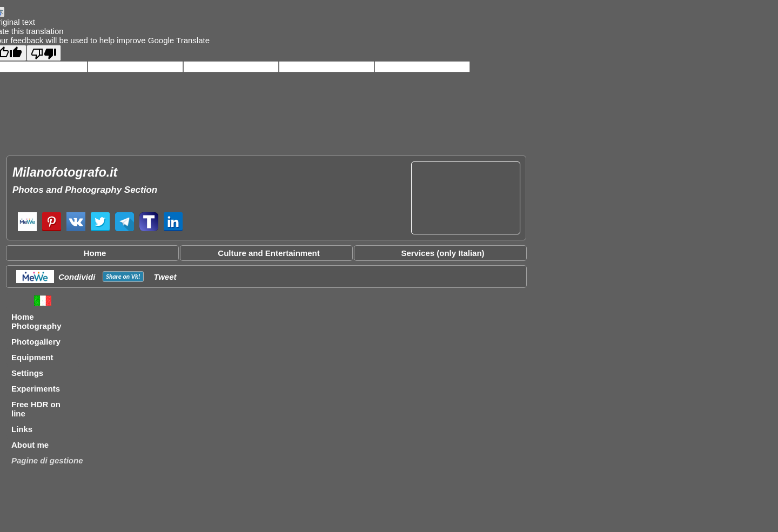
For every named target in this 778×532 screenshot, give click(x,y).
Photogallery (36, 342)
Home (95, 253)
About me (30, 445)
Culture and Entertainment (269, 253)
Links (22, 429)
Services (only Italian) (442, 253)
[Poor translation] (44, 53)
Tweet (165, 277)
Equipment (32, 357)
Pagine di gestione (47, 460)
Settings (27, 373)
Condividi (77, 277)
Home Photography (36, 321)
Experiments (36, 389)
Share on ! (123, 277)
